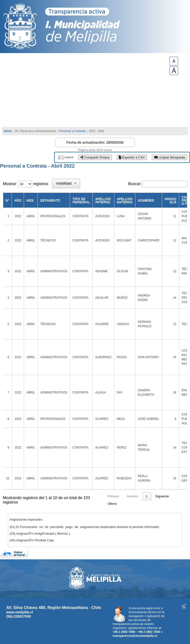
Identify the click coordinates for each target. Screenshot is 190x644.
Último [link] (112, 504)
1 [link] (147, 496)
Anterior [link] (132, 496)
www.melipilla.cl (20, 612)
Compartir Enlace (95, 157)
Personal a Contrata (72, 131)
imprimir (69, 157)
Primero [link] (113, 496)
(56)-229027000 (19, 616)
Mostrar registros (26, 184)
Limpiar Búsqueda (169, 157)
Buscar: (135, 184)
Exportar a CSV (132, 157)
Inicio (8, 131)
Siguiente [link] (162, 496)
